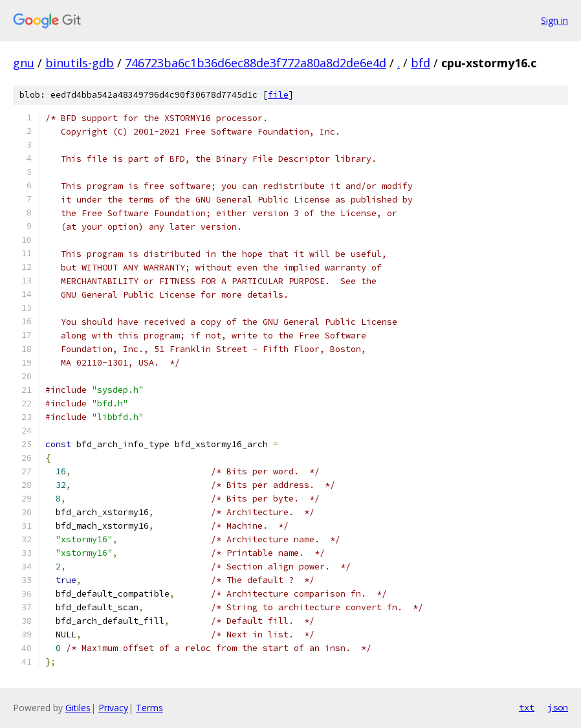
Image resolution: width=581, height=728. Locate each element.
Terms (149, 708)
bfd (421, 63)
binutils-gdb (80, 63)
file (278, 95)
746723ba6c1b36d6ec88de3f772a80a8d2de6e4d (256, 63)
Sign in (554, 20)
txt (527, 707)
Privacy (113, 708)
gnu (24, 63)
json (558, 707)
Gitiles (78, 708)
